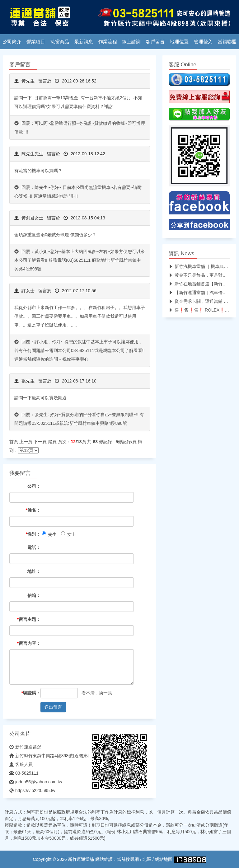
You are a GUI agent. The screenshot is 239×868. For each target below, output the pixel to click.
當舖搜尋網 (128, 859)
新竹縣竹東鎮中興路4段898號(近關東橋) (51, 756)
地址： (34, 571)
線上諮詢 (131, 42)
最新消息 (84, 42)
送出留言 (53, 707)
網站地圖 (164, 859)
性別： (33, 534)
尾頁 (52, 442)
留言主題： (29, 619)
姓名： (33, 510)
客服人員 (21, 764)
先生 (49, 534)
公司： (34, 486)
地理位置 (179, 42)
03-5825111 (24, 773)
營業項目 (36, 42)
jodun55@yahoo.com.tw (36, 782)
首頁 (14, 442)
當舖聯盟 (227, 42)
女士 (68, 534)
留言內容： (29, 643)
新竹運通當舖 (25, 747)
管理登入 (203, 42)
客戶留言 (155, 42)
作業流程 (108, 42)
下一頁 (40, 442)
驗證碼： (31, 693)
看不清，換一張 (97, 693)
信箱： (34, 595)
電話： (34, 547)
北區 (147, 859)
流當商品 (60, 42)
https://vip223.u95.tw (32, 791)
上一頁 (26, 442)
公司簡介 (12, 42)
